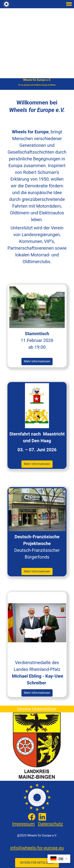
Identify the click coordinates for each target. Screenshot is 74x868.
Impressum (23, 824)
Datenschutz (51, 824)
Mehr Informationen (37, 361)
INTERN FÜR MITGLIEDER (37, 863)
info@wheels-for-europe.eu (37, 848)
